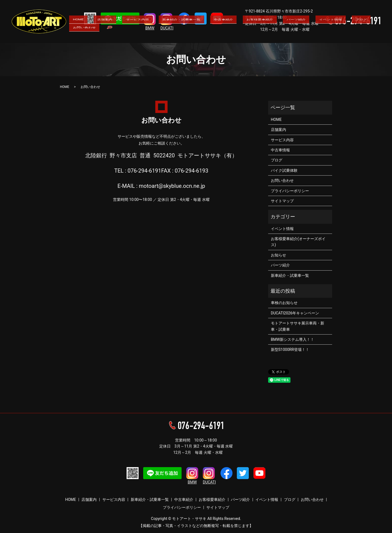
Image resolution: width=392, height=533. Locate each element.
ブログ (326, 38)
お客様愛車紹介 (242, 38)
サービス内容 (137, 38)
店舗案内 (111, 38)
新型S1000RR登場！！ (290, 350)
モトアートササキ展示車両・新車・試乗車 (298, 326)
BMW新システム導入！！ (293, 339)
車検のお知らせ (284, 303)
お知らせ (278, 255)
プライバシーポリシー (290, 191)
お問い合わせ (351, 38)
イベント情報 (301, 38)
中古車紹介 (212, 38)
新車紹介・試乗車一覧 (176, 38)
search (377, 39)
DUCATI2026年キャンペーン (295, 313)
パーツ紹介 (273, 38)
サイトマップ (282, 201)
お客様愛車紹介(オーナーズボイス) (298, 242)
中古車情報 (280, 150)
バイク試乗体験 (284, 170)
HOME (90, 38)
